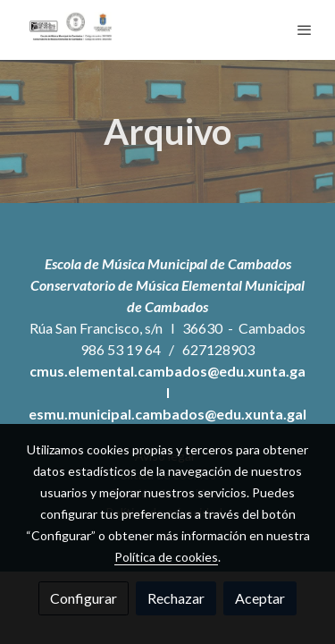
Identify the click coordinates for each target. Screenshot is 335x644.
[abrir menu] (305, 30)
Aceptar (260, 598)
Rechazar (176, 598)
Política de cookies (166, 557)
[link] (71, 30)
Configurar (84, 598)
